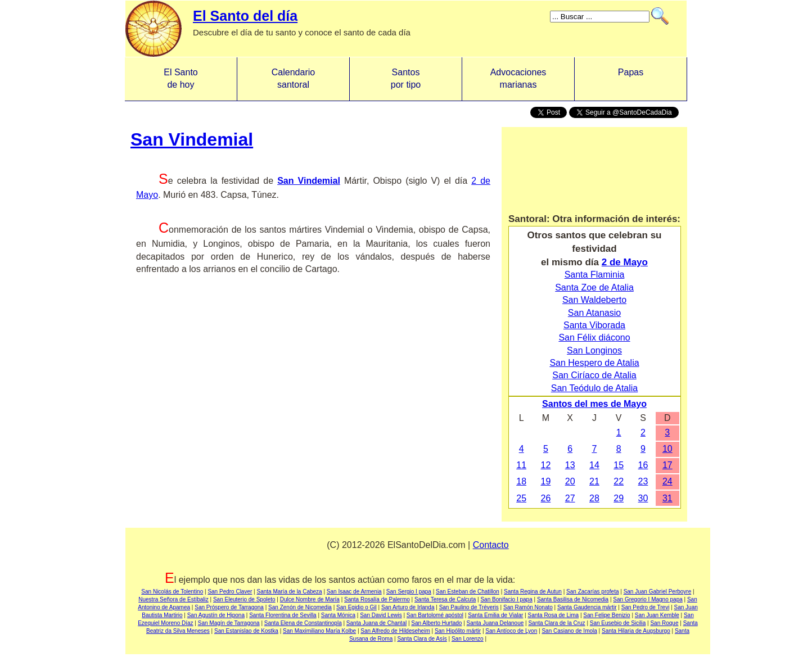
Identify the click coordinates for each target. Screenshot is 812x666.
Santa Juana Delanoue (495, 623)
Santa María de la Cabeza (289, 592)
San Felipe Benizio (606, 615)
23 (643, 481)
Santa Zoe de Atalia (594, 287)
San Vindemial (192, 139)
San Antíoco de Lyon (511, 631)
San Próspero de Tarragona (229, 607)
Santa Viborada (594, 325)
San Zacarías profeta (592, 592)
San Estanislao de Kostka (246, 631)
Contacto (491, 545)
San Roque (664, 623)
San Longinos (594, 350)
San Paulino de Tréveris (469, 607)
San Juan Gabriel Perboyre (658, 592)
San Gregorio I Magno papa (648, 599)
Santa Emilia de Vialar (495, 615)
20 (570, 481)
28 (594, 498)
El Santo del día (245, 16)
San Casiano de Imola (569, 631)
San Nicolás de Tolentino (172, 592)
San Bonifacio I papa (506, 599)
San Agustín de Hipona (216, 615)
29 (619, 498)
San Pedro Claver (230, 592)
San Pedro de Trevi (646, 607)
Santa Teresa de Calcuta (445, 599)
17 (667, 465)
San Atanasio (594, 313)
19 (546, 481)
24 (667, 481)
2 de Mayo (625, 262)
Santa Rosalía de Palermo (377, 599)
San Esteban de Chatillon (468, 592)
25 (521, 498)
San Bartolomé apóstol (435, 615)
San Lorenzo (468, 639)
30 (643, 498)
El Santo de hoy (181, 78)
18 (521, 481)
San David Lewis (381, 615)
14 (594, 465)
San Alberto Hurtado (436, 623)
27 (570, 498)
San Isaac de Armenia (354, 592)
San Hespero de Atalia (594, 363)
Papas (631, 78)
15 (619, 465)
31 (667, 498)
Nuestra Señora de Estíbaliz (173, 599)
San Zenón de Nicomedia (300, 607)
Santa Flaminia (595, 275)
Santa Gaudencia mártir (587, 607)
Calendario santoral (293, 78)
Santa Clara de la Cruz (556, 623)
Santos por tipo (406, 78)
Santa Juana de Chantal (376, 623)
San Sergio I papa (409, 592)
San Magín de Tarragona (229, 623)
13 (570, 465)
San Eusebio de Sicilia (618, 623)
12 (546, 465)
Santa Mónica (338, 615)
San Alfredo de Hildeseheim (395, 631)
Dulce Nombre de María (310, 599)
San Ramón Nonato (528, 607)
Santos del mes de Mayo (594, 404)
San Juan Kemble (657, 615)
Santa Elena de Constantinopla (303, 623)
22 (619, 481)
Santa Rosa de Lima (553, 615)
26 (546, 498)
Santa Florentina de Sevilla (283, 615)
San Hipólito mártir (458, 631)
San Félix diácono (594, 337)
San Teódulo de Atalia (595, 388)
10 (667, 449)
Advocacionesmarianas (518, 78)
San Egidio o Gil (357, 607)
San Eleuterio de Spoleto (244, 599)
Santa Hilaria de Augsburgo (636, 631)
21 (594, 481)
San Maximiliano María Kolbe (319, 631)
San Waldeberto (594, 300)
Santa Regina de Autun (533, 592)
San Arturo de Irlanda (408, 607)
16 (643, 465)
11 (521, 465)
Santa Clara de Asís (422, 639)
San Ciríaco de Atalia (594, 375)
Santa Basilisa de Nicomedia (573, 599)
